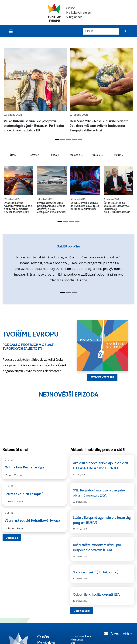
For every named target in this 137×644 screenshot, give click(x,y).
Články (13, 155)
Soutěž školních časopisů (24, 494)
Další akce (12, 538)
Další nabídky (82, 611)
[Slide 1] (57, 139)
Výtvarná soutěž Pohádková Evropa (32, 520)
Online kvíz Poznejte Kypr (25, 467)
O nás (43, 636)
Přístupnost (77, 639)
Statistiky (119, 155)
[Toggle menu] (11, 31)
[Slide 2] (63, 139)
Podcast (55, 155)
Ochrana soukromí (81, 636)
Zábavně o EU (76, 155)
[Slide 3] (68, 139)
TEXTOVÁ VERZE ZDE (103, 377)
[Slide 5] (80, 139)
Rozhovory (34, 155)
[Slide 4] (74, 139)
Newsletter (118, 633)
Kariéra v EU (98, 155)
